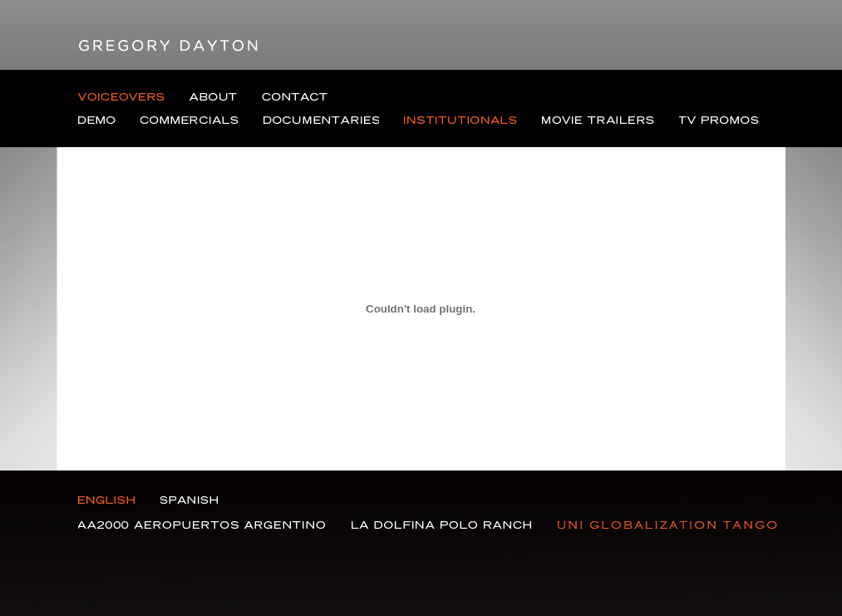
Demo (97, 121)
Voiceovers (121, 97)
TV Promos (719, 121)
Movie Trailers (598, 121)
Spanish (189, 500)
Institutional (460, 121)
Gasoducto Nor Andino (668, 525)
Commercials (190, 121)
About (213, 97)
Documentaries (321, 121)
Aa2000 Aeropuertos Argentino (202, 525)
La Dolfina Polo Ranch (441, 525)
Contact (295, 97)
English (106, 500)
